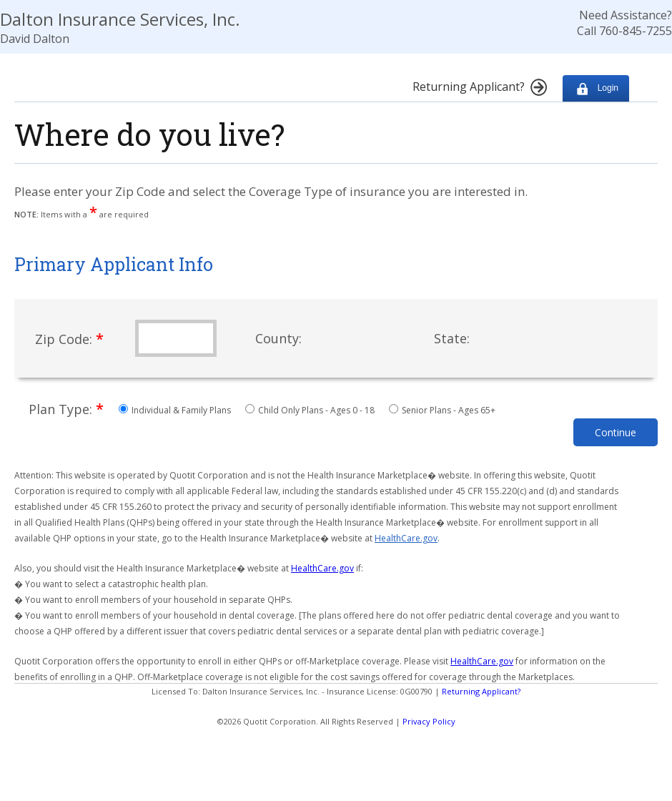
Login (596, 88)
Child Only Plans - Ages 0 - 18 (311, 410)
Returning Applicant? (481, 691)
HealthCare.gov (406, 538)
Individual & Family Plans (176, 410)
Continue (616, 432)
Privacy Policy (429, 721)
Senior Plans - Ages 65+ (442, 410)
